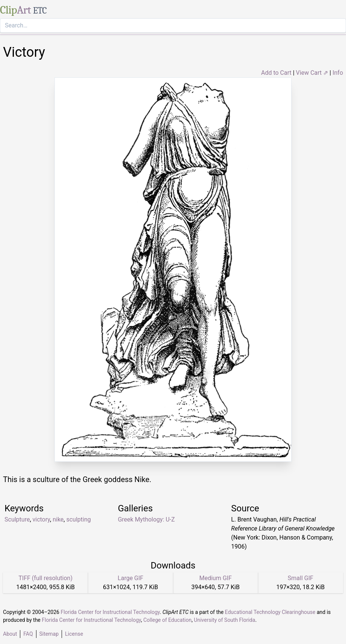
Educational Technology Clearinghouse (270, 612)
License (74, 634)
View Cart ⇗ (312, 73)
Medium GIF (215, 578)
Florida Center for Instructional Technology (110, 612)
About (10, 634)
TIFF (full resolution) (45, 578)
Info (338, 73)
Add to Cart (276, 73)
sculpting (78, 519)
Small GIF (301, 578)
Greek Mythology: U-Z (147, 519)
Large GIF (130, 578)
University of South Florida (224, 620)
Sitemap (49, 634)
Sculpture (17, 519)
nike (58, 519)
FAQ (28, 634)
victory (42, 519)
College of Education (167, 620)
